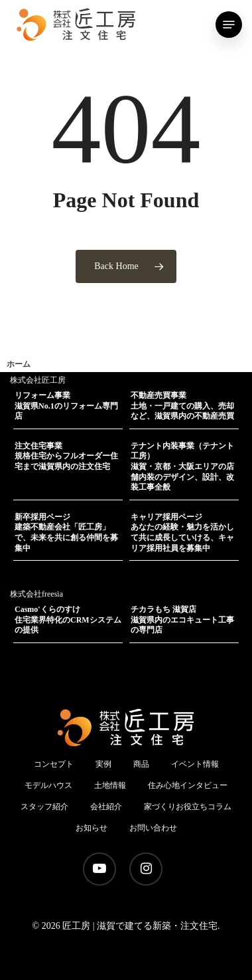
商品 (141, 764)
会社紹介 (106, 807)
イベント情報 (195, 764)
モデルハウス (48, 785)
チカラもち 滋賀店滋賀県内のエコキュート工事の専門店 (182, 620)
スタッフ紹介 (44, 807)
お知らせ (92, 828)
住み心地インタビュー (188, 785)
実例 (103, 764)
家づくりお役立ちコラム (188, 807)
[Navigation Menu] (229, 25)
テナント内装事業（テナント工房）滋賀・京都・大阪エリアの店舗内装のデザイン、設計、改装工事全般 (182, 466)
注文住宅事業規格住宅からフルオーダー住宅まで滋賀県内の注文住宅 (66, 456)
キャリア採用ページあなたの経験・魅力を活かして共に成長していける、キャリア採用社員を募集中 (182, 533)
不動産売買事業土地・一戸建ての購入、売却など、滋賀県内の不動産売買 (182, 406)
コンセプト (54, 764)
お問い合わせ (153, 828)
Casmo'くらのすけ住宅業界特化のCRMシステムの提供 (68, 620)
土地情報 (110, 785)
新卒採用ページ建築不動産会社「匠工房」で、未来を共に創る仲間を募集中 (66, 533)
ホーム (19, 364)
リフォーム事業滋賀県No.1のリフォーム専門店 (66, 406)
